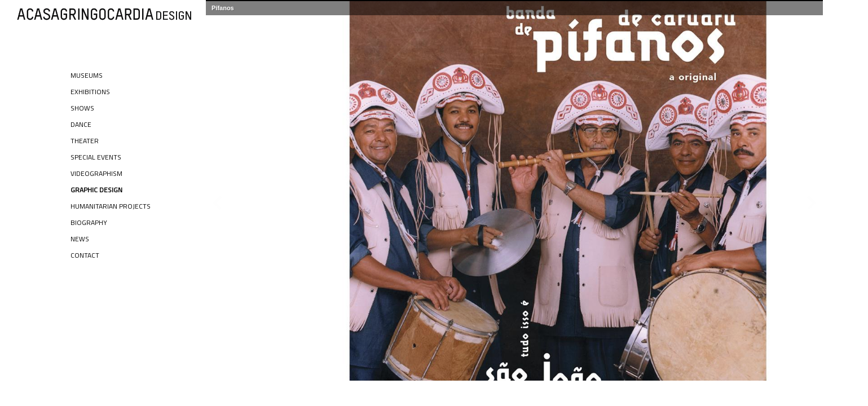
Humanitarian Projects (111, 206)
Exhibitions (90, 92)
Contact (85, 255)
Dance (81, 124)
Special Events (96, 157)
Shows (82, 108)
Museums (87, 75)
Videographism (96, 173)
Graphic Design (96, 190)
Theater (85, 141)
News (80, 239)
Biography (89, 222)
